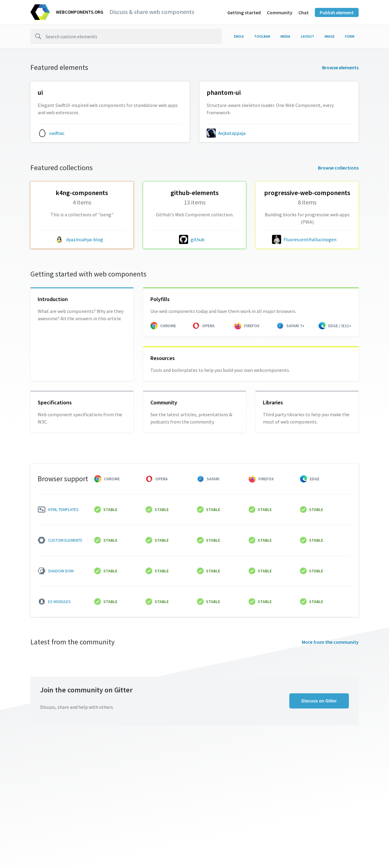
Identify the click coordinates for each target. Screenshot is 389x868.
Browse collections (338, 168)
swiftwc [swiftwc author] (57, 133)
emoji (239, 36)
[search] (126, 36)
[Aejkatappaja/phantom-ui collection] (279, 103)
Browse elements (340, 67)
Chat (304, 12)
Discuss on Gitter (319, 701)
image (330, 36)
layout (308, 36)
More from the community (330, 642)
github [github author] (198, 239)
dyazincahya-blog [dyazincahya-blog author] (85, 239)
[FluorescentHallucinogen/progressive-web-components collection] (307, 206)
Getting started (244, 12)
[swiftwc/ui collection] (110, 103)
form (350, 36)
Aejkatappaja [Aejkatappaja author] (232, 133)
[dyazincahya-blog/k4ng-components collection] (82, 206)
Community (280, 12)
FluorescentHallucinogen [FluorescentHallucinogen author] (310, 239)
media (285, 36)
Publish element (337, 12)
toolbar (262, 36)
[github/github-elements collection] (195, 206)
